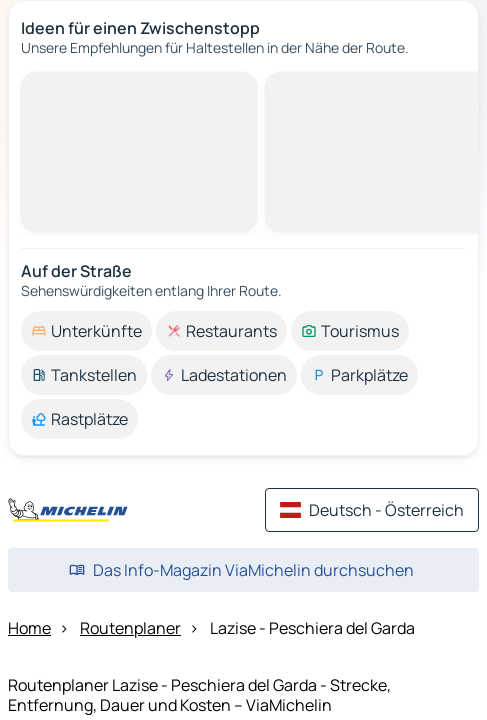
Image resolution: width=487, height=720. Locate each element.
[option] (86, 331)
